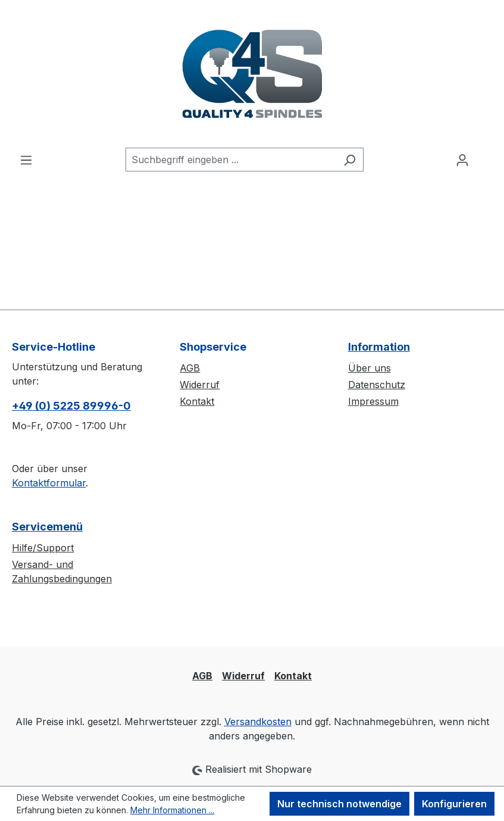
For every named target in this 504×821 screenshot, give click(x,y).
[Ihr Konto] (462, 160)
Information (379, 347)
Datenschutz (377, 385)
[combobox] (231, 160)
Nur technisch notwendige (339, 804)
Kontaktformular (49, 483)
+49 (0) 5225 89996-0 (71, 406)
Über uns (370, 368)
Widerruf (200, 385)
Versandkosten (258, 722)
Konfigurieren (454, 804)
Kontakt (197, 401)
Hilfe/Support (43, 548)
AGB (190, 368)
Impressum (373, 401)
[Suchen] (350, 160)
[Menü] (26, 160)
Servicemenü (47, 527)
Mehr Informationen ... (172, 810)
